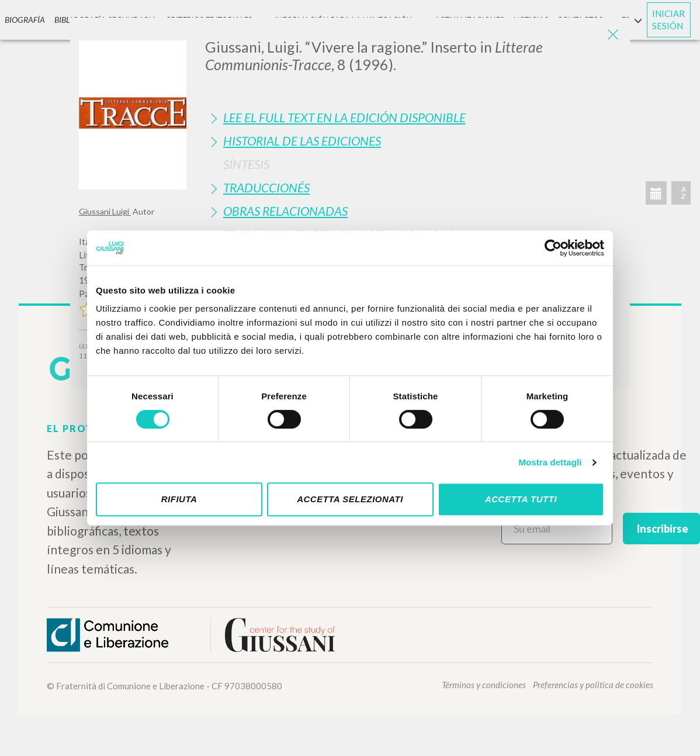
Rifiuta (179, 499)
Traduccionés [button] (266, 187)
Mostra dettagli (550, 462)
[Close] (612, 35)
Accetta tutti (521, 499)
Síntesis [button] (246, 164)
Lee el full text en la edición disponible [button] (344, 117)
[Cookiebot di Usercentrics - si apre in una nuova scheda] (553, 248)
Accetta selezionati (350, 499)
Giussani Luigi (105, 211)
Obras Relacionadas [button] (285, 211)
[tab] (413, 117)
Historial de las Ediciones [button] (302, 141)
